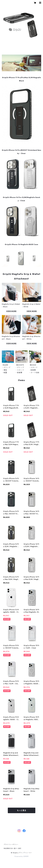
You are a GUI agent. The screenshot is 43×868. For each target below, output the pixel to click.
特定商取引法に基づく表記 (12, 848)
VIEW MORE (11, 311)
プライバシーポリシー (11, 844)
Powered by (21, 856)
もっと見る (22, 810)
